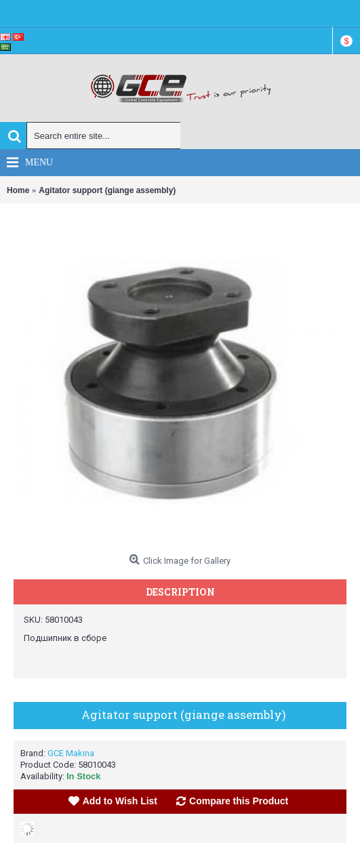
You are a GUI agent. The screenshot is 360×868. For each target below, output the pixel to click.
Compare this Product (239, 801)
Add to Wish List (120, 801)
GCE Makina (71, 753)
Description (180, 592)
